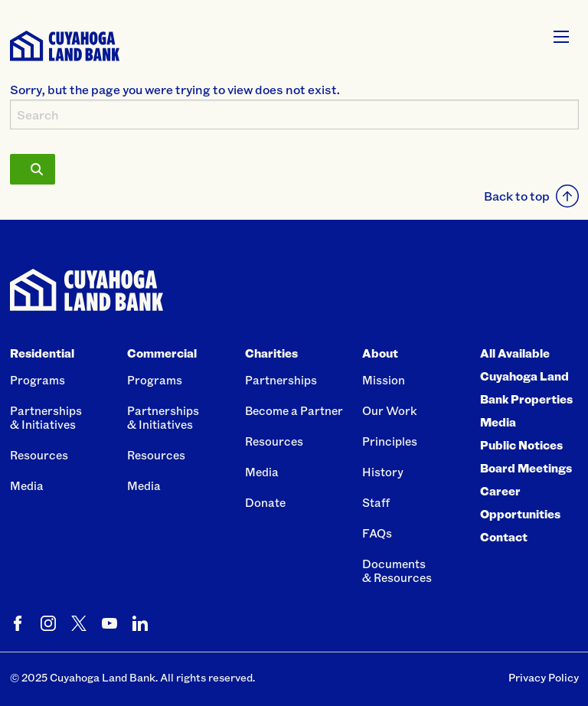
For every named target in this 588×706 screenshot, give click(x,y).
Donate (265, 502)
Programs (38, 380)
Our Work (390, 410)
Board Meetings (526, 468)
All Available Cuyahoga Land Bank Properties (526, 376)
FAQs (377, 533)
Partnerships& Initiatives (46, 417)
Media (27, 485)
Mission (384, 380)
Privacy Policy (544, 677)
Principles (390, 441)
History (383, 472)
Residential (42, 353)
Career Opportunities (520, 502)
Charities (271, 353)
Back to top (531, 196)
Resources (39, 455)
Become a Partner (294, 410)
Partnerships (281, 380)
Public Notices (521, 445)
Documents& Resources (397, 570)
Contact (504, 537)
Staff (376, 502)
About (380, 353)
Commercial (162, 353)
